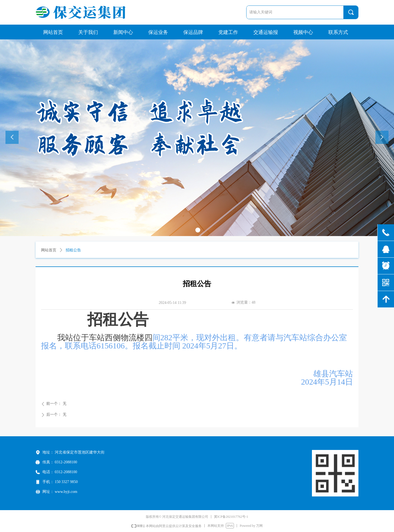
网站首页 (49, 250)
